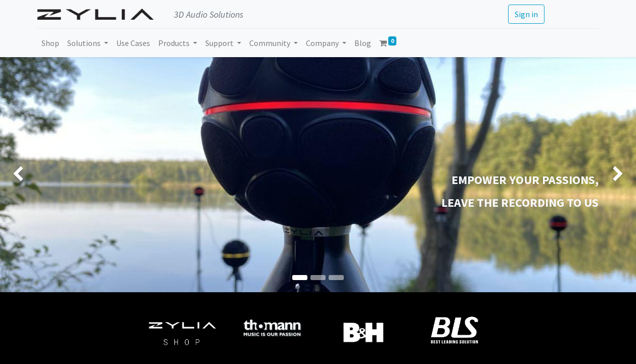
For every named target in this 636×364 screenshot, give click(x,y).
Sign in (526, 14)
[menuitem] (50, 43)
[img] (26, 175)
